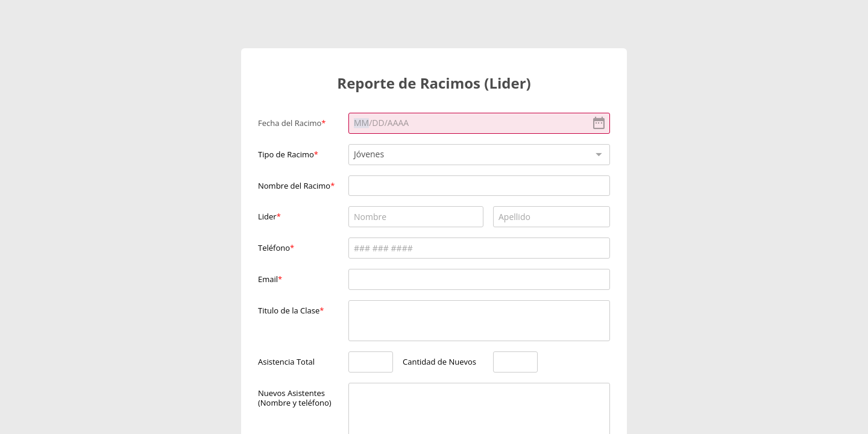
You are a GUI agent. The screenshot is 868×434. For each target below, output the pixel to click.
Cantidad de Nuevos (439, 362)
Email (268, 279)
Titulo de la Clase (289, 310)
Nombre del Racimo (294, 186)
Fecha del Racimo (290, 123)
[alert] (479, 123)
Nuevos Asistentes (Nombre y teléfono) (295, 398)
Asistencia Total (286, 362)
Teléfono (274, 248)
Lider (267, 216)
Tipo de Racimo (286, 154)
